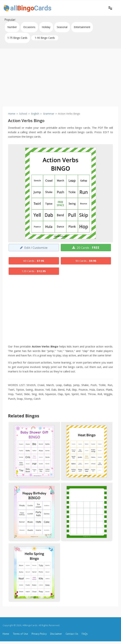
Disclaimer (56, 634)
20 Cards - (86, 248)
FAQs (85, 634)
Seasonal (62, 27)
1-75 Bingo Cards (17, 38)
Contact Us (72, 634)
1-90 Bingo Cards (45, 38)
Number (12, 27)
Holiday (46, 27)
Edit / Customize (34, 248)
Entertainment (82, 27)
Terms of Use (20, 634)
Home (6, 634)
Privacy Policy (39, 634)
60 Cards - (34, 261)
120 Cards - (34, 271)
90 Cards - (86, 261)
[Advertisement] (60, 76)
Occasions (29, 27)
